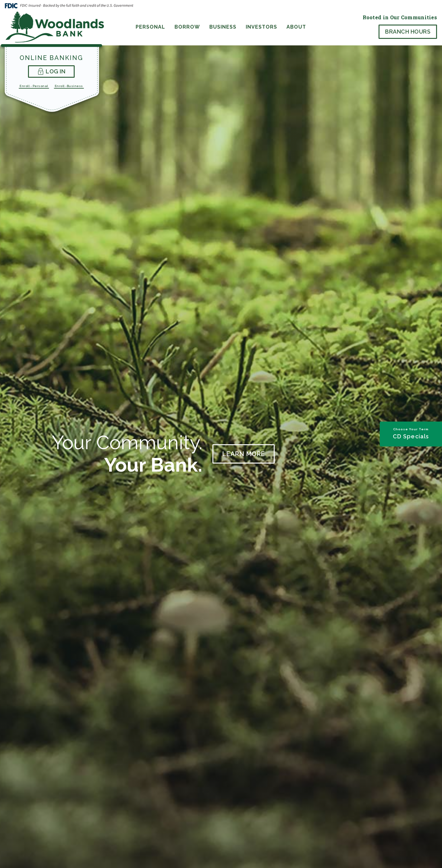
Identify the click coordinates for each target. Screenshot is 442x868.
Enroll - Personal (34, 86)
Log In (51, 72)
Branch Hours (408, 32)
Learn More (244, 454)
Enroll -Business (69, 86)
